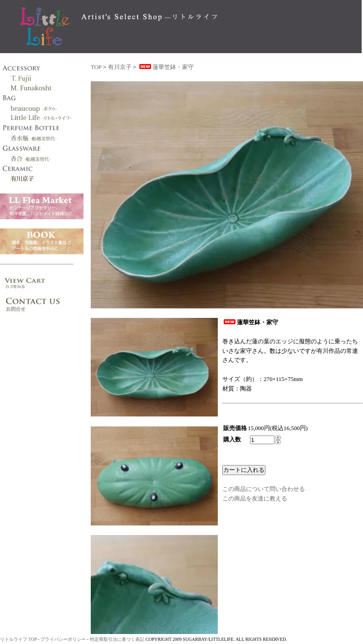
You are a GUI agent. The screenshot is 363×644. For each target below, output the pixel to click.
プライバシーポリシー (63, 639)
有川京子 (120, 67)
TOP (96, 67)
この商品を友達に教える (255, 498)
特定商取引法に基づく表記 (117, 639)
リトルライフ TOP (18, 639)
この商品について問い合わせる (264, 489)
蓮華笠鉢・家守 (166, 67)
